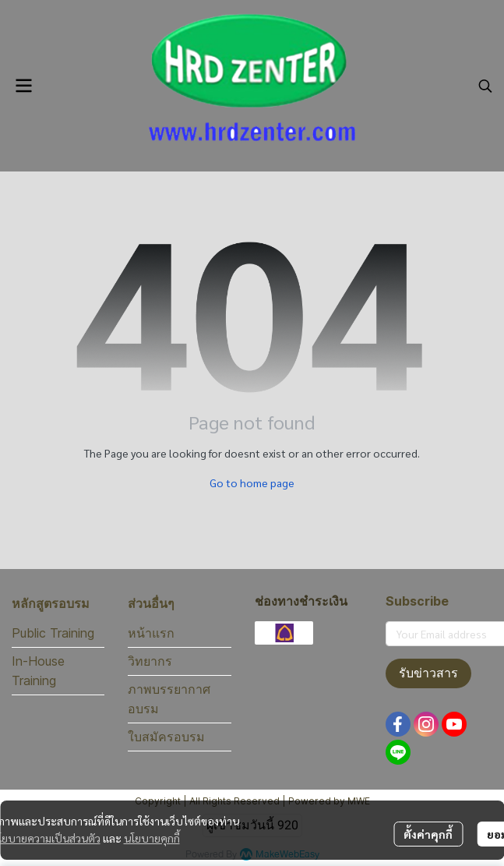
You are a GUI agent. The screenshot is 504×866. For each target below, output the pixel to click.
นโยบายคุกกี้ (152, 838)
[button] (485, 86)
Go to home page (252, 482)
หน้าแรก (151, 633)
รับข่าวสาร (428, 673)
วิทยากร (150, 661)
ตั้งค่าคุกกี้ (428, 834)
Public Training (53, 633)
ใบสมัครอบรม (166, 737)
